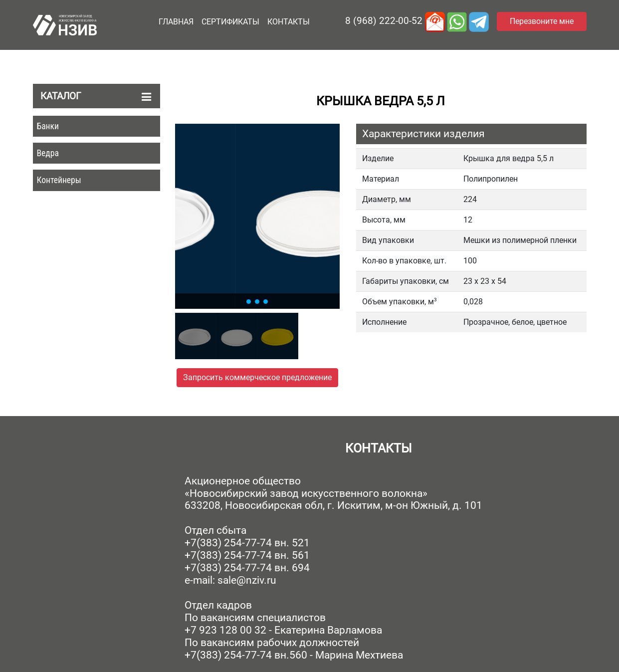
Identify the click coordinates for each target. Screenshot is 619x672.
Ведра (48, 153)
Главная (176, 22)
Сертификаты (230, 22)
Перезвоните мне (542, 21)
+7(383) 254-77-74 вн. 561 (247, 555)
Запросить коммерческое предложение (257, 377)
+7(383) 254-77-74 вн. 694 (247, 568)
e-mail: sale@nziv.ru (230, 580)
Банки (48, 126)
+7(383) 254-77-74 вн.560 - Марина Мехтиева (294, 655)
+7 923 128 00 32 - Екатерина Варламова (283, 630)
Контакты (289, 22)
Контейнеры (59, 180)
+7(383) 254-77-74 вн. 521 (247, 543)
